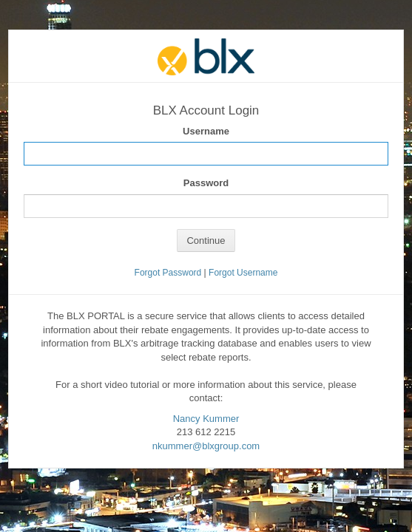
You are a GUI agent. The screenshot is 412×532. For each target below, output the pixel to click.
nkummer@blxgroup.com (206, 446)
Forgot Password (168, 273)
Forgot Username (243, 273)
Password (206, 183)
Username (206, 131)
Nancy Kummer (206, 419)
